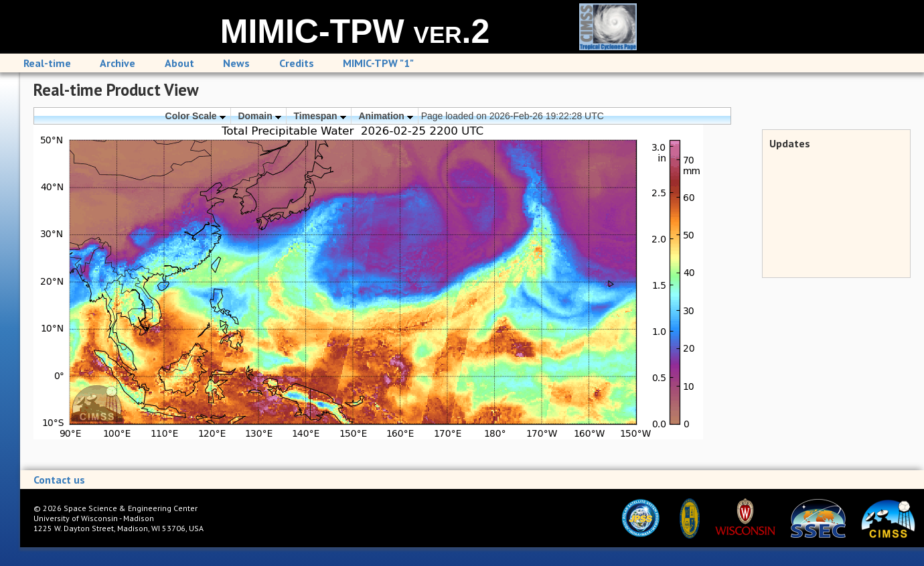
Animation (385, 116)
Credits (297, 63)
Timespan (320, 116)
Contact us (59, 480)
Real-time (47, 63)
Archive (118, 63)
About (179, 63)
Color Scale (196, 116)
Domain (259, 116)
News (236, 63)
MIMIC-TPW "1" (378, 63)
